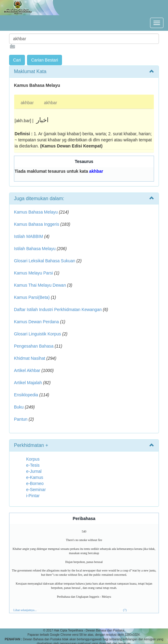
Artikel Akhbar (27, 370)
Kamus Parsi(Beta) (32, 297)
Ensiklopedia (26, 395)
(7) (125, 610)
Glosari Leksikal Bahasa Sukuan (45, 261)
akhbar (27, 103)
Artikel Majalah (28, 383)
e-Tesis (33, 465)
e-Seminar (36, 490)
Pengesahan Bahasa (34, 346)
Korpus (33, 459)
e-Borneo (35, 483)
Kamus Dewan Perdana (36, 322)
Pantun (21, 419)
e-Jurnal (34, 471)
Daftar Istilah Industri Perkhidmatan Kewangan (58, 310)
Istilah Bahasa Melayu (35, 249)
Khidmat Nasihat (30, 358)
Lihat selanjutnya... (25, 610)
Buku (19, 407)
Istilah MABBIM (29, 236)
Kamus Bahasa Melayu (36, 212)
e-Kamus (35, 477)
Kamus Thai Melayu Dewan (40, 285)
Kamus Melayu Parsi (33, 273)
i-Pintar (33, 496)
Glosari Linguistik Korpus (38, 334)
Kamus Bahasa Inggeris (37, 224)
